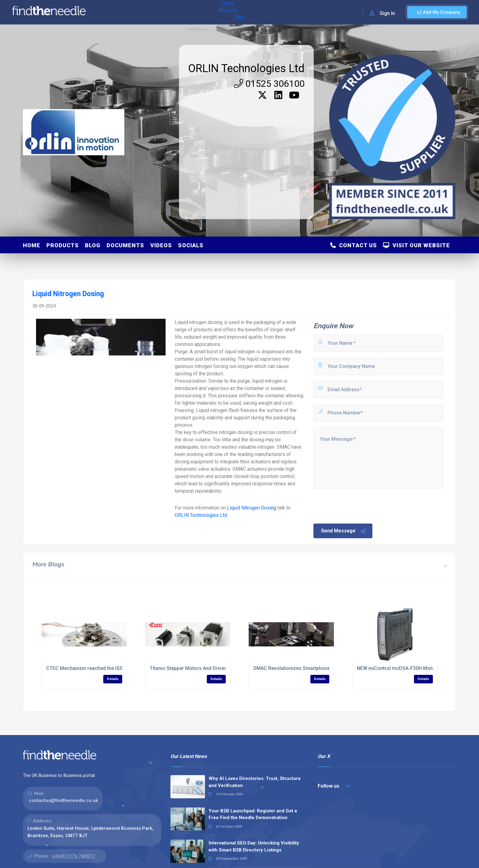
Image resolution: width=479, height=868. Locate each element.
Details (113, 679)
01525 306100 (269, 84)
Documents (125, 245)
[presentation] (359, 506)
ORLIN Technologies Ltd (246, 68)
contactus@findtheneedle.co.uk (63, 800)
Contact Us (354, 245)
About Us (131, 12)
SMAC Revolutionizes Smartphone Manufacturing (309, 668)
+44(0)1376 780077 (73, 856)
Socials (191, 245)
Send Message (344, 531)
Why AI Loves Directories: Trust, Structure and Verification (255, 782)
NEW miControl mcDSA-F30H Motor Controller (409, 668)
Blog (152, 12)
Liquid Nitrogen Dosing (252, 508)
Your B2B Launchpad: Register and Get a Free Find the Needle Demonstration (253, 814)
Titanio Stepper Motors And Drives (188, 668)
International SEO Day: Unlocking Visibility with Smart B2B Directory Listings (254, 846)
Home (108, 12)
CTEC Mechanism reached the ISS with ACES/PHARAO (107, 668)
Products (63, 245)
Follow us (333, 786)
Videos (161, 245)
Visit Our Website (417, 245)
